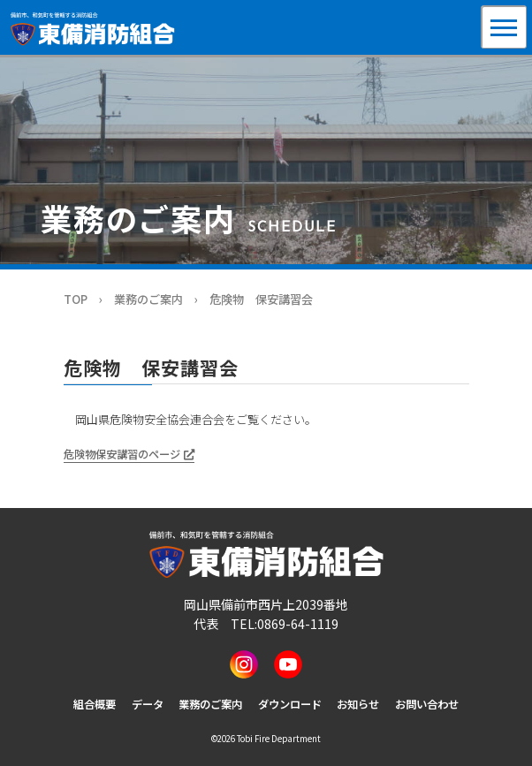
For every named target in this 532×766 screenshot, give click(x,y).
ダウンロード (290, 704)
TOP (76, 299)
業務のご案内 (148, 299)
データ (148, 704)
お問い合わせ (427, 704)
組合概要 (95, 704)
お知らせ (358, 704)
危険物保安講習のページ (122, 454)
